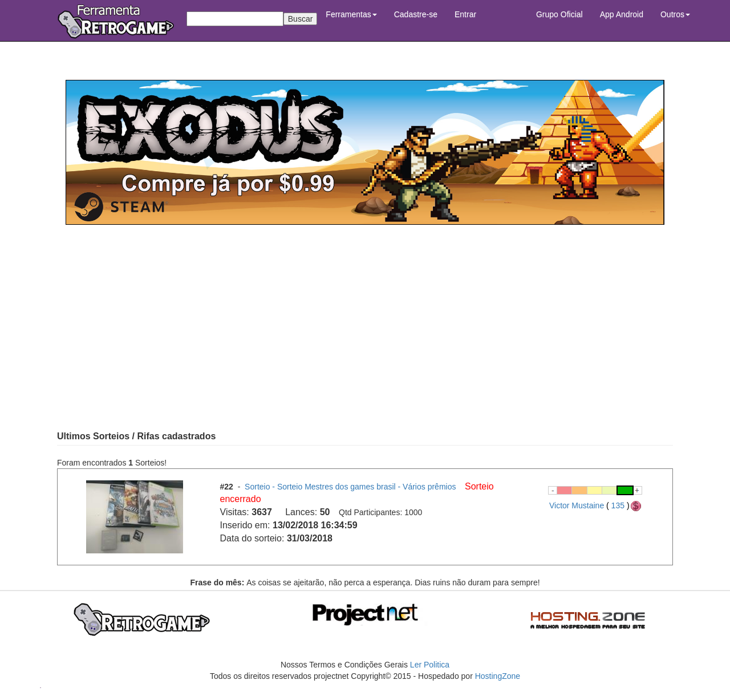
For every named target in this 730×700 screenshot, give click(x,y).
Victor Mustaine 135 (596, 505)
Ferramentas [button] (351, 14)
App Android (622, 14)
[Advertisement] (365, 327)
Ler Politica (430, 665)
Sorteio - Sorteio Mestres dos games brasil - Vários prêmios (351, 487)
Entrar (465, 14)
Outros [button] (675, 14)
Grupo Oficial (559, 14)
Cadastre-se (416, 14)
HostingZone (498, 676)
